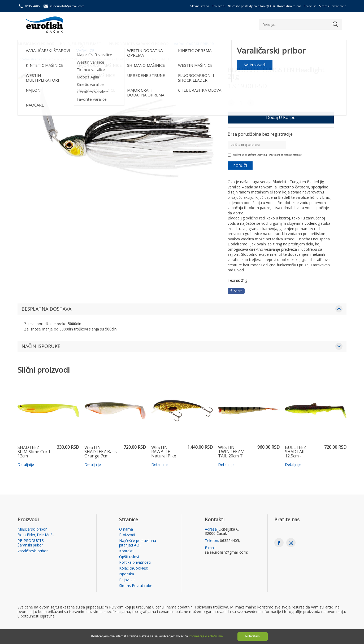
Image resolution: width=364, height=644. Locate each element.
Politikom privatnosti (281, 155)
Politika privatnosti (135, 563)
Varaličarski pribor (194, 44)
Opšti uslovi (129, 557)
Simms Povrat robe (333, 6)
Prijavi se (310, 6)
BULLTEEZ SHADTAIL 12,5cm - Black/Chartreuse (301, 452)
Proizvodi (218, 6)
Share (236, 291)
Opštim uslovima (257, 155)
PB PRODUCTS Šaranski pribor (138, 44)
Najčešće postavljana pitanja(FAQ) (251, 6)
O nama (126, 529)
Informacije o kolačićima (206, 636)
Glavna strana (199, 6)
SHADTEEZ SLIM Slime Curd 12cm (34, 452)
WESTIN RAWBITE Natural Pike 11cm (164, 452)
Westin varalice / (103, 59)
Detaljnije (30, 465)
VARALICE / (82, 59)
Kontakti (126, 551)
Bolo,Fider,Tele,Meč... (81, 44)
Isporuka (127, 574)
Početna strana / (30, 59)
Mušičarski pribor (36, 44)
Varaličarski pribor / (58, 59)
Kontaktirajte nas (289, 6)
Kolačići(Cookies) (134, 568)
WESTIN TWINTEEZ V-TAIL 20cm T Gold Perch (232, 452)
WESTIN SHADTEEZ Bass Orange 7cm (101, 452)
